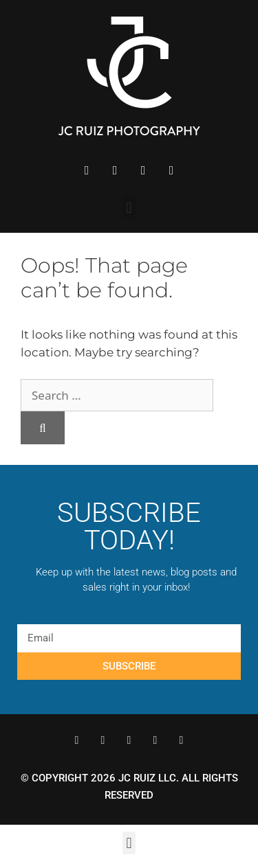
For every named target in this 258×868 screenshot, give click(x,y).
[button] (129, 208)
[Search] (43, 428)
